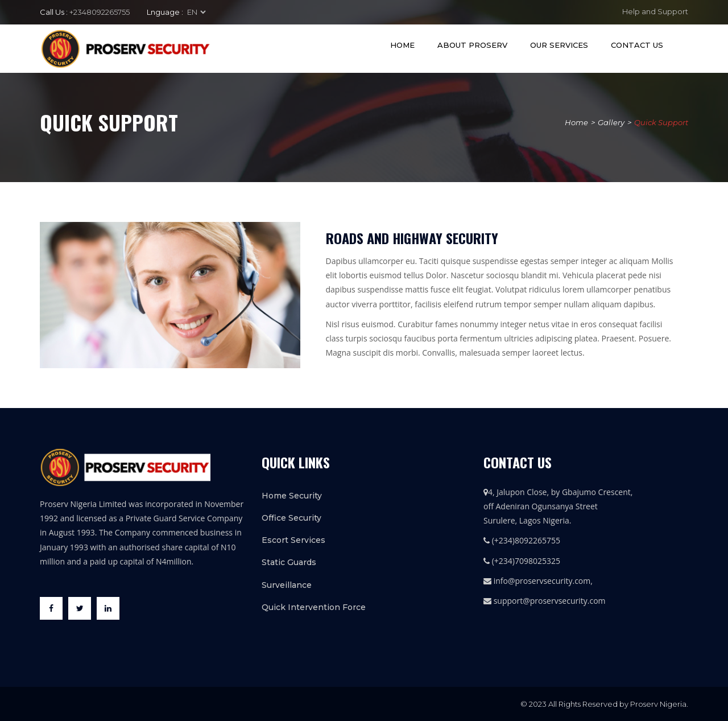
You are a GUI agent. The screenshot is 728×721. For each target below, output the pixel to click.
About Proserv (472, 45)
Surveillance (287, 585)
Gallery (611, 122)
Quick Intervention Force (314, 607)
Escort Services (293, 540)
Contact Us (637, 45)
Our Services (559, 45)
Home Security (292, 496)
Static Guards (289, 562)
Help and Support (655, 11)
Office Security (291, 518)
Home (402, 45)
